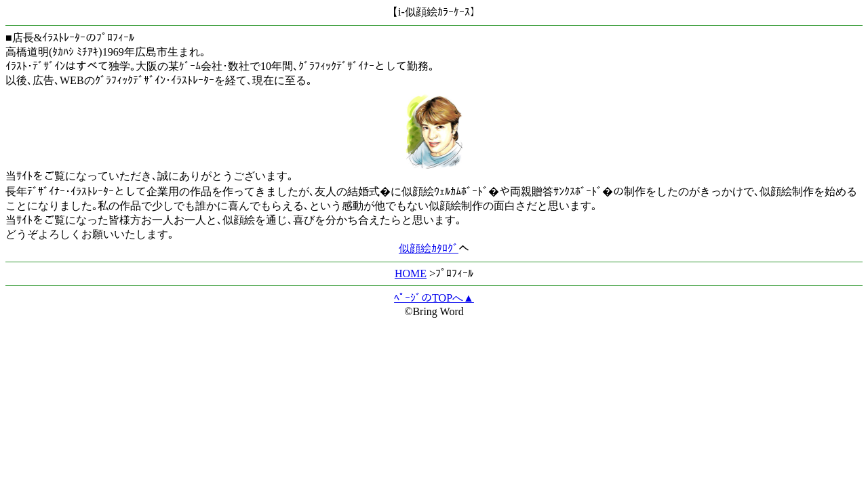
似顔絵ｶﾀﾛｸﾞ (429, 248)
